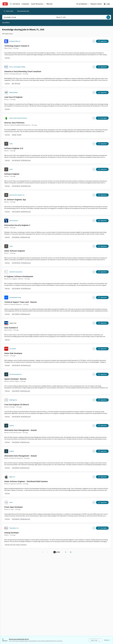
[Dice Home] (5, 4)
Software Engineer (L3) (14, 148)
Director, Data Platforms (14, 123)
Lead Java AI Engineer (13, 97)
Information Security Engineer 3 (17, 225)
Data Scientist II (11, 328)
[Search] (108, 17)
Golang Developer (12, 533)
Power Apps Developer (14, 507)
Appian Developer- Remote (15, 379)
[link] (42, 552)
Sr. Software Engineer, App (15, 200)
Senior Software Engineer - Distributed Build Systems (26, 481)
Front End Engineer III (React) (17, 405)
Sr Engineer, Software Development (19, 276)
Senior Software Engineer (15, 251)
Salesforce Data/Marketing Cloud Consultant (23, 71)
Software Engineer (12, 174)
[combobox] (26, 17)
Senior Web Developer (13, 353)
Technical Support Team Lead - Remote (20, 302)
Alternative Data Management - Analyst (21, 430)
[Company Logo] (6, 41)
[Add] (94, 41)
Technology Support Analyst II (17, 46)
